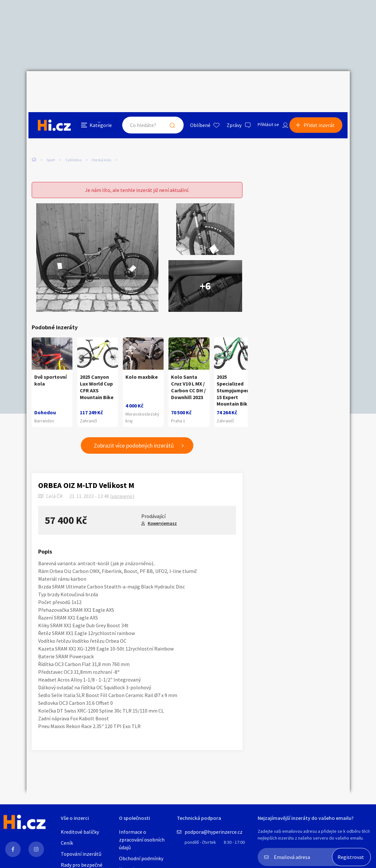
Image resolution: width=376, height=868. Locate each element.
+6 (205, 269)
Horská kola (102, 132)
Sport (51, 132)
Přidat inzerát (321, 85)
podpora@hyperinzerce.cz (214, 832)
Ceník (67, 843)
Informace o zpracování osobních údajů (142, 840)
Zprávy (227, 85)
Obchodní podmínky (141, 858)
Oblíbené (193, 85)
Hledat (165, 85)
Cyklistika (73, 132)
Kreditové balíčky (80, 832)
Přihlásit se (263, 85)
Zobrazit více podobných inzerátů (134, 435)
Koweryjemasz (162, 513)
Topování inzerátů (81, 854)
